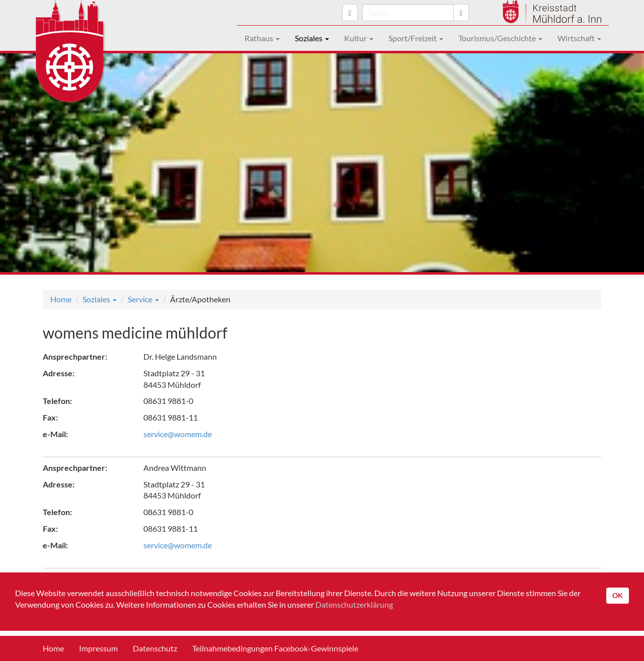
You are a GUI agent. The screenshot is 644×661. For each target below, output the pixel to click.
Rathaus (262, 38)
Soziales (312, 38)
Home (61, 299)
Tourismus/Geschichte (500, 38)
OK (618, 595)
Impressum (98, 648)
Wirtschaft (579, 38)
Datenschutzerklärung (354, 604)
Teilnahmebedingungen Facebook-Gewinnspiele (275, 648)
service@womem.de (178, 434)
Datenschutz (155, 648)
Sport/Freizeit (416, 38)
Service (143, 299)
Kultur (359, 38)
